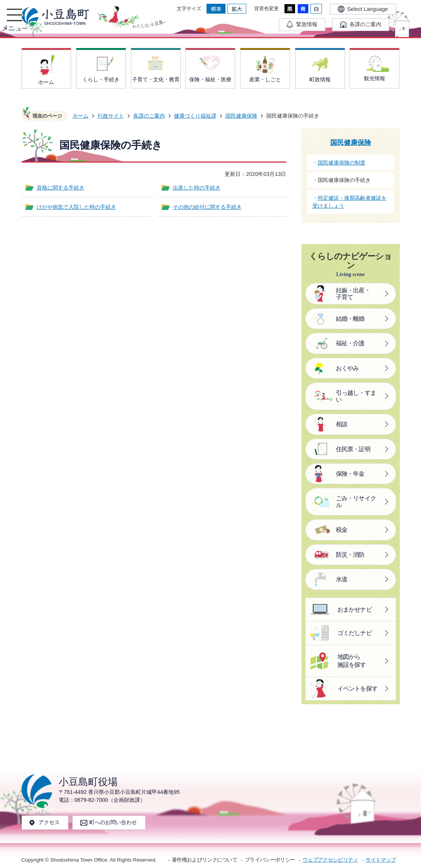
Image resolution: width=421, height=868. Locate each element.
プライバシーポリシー (270, 860)
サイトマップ (381, 860)
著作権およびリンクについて (204, 860)
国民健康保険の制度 (342, 163)
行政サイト (111, 116)
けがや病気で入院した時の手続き (76, 207)
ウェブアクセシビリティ (330, 860)
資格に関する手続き (61, 188)
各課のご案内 (149, 116)
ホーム (81, 116)
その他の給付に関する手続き (207, 207)
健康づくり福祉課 (195, 116)
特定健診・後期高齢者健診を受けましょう (350, 202)
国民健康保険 (241, 116)
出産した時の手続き (197, 188)
